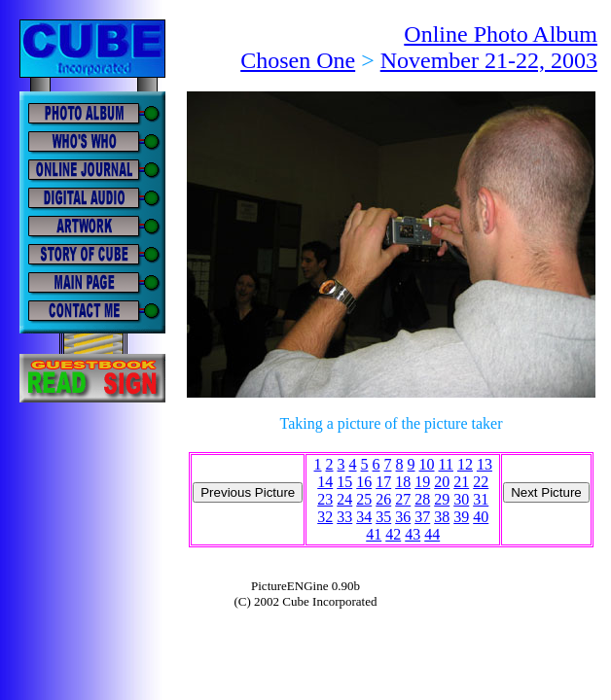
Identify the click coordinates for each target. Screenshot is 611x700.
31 (481, 499)
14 (325, 482)
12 (465, 464)
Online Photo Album (501, 34)
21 (461, 482)
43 (413, 534)
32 (325, 517)
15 (344, 482)
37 (422, 517)
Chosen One (298, 60)
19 (422, 482)
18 (403, 482)
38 (442, 517)
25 (364, 499)
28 (422, 499)
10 (427, 464)
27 (403, 499)
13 (485, 464)
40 (481, 517)
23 (325, 499)
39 (461, 517)
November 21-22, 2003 (489, 60)
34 (364, 517)
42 (393, 534)
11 (446, 464)
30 (461, 499)
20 (442, 482)
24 (344, 499)
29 (442, 499)
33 (344, 517)
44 (432, 534)
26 (383, 499)
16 (364, 482)
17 (383, 482)
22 (481, 482)
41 (374, 534)
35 (383, 517)
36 (403, 517)
